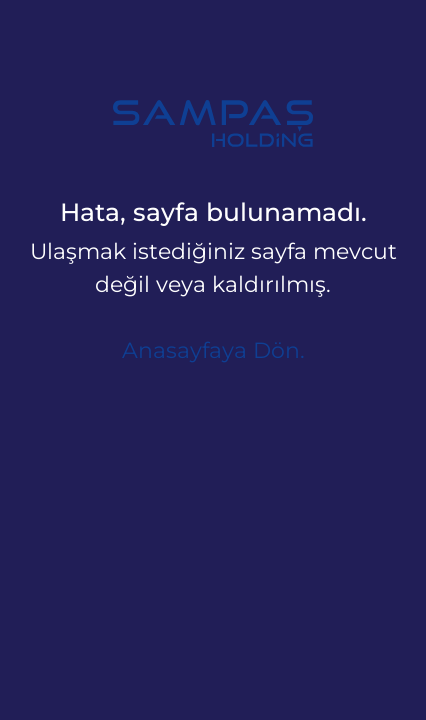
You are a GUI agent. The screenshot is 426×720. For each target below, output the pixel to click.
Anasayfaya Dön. (213, 350)
